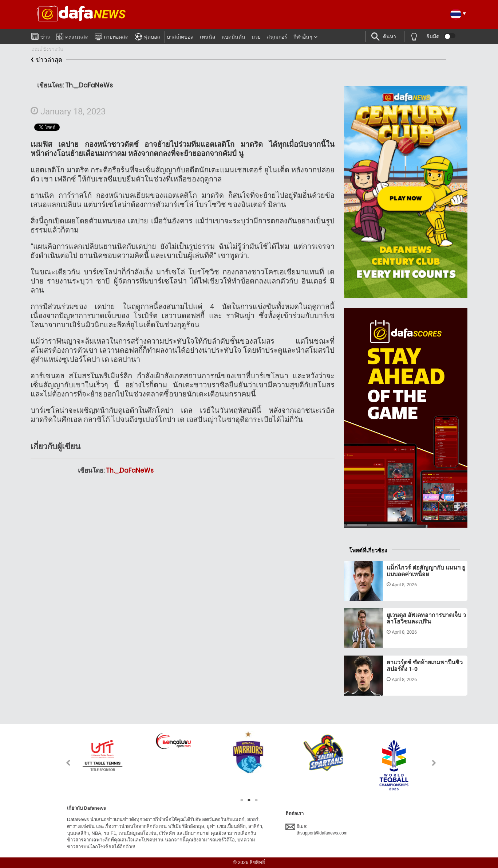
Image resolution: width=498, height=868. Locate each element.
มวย (256, 37)
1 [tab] (242, 800)
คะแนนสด (72, 36)
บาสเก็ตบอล (180, 37)
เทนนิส (208, 37)
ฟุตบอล (147, 36)
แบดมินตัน (234, 37)
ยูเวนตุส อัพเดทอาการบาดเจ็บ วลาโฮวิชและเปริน (426, 618)
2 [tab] (249, 800)
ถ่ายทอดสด (112, 36)
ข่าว (41, 35)
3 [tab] (256, 800)
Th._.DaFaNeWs (130, 470)
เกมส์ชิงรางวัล (47, 48)
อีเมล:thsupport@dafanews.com (317, 829)
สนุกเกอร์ (277, 37)
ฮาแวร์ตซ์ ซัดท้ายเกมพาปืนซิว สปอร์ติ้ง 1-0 (425, 666)
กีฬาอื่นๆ (303, 37)
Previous (64, 763)
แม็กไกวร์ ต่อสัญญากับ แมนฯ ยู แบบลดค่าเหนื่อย (426, 571)
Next (434, 763)
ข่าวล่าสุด (46, 60)
